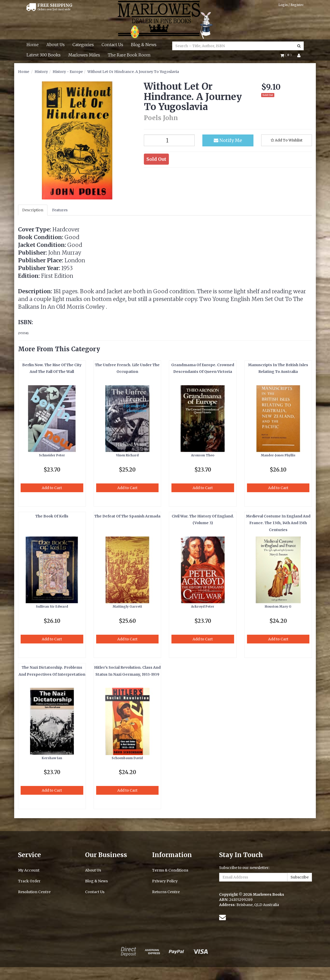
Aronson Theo (203, 455)
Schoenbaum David (127, 758)
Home (33, 45)
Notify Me (228, 140)
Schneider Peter (52, 455)
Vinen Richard (127, 455)
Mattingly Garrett (127, 606)
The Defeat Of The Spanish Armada (127, 516)
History (41, 72)
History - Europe (68, 72)
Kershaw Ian (52, 758)
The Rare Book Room (129, 55)
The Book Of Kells (52, 516)
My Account (29, 870)
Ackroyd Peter (203, 606)
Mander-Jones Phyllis (278, 455)
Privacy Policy (165, 881)
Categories (83, 45)
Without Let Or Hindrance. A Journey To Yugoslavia (133, 72)
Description (33, 210)
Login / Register (291, 5)
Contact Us (112, 45)
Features (60, 210)
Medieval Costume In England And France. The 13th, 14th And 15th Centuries (278, 523)
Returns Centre (166, 892)
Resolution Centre (34, 892)
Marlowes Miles (84, 55)
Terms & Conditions (170, 870)
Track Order (29, 881)
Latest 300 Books (44, 55)
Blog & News (144, 45)
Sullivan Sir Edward (52, 606)
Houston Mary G (278, 606)
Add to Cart (52, 488)
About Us (56, 45)
